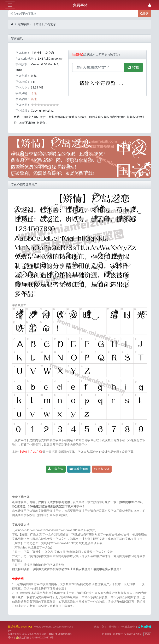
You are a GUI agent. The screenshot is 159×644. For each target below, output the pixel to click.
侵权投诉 (102, 469)
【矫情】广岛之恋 (44, 24)
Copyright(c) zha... (43, 111)
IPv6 (147, 634)
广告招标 (112, 627)
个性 (34, 93)
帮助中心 (99, 627)
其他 (34, 99)
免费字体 (23, 24)
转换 (134, 67)
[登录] (150, 5)
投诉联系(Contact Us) (20, 627)
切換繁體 (145, 627)
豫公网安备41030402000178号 (36, 638)
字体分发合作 (127, 627)
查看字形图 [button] (79, 469)
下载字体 (56, 469)
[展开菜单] (10, 5)
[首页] (12, 24)
